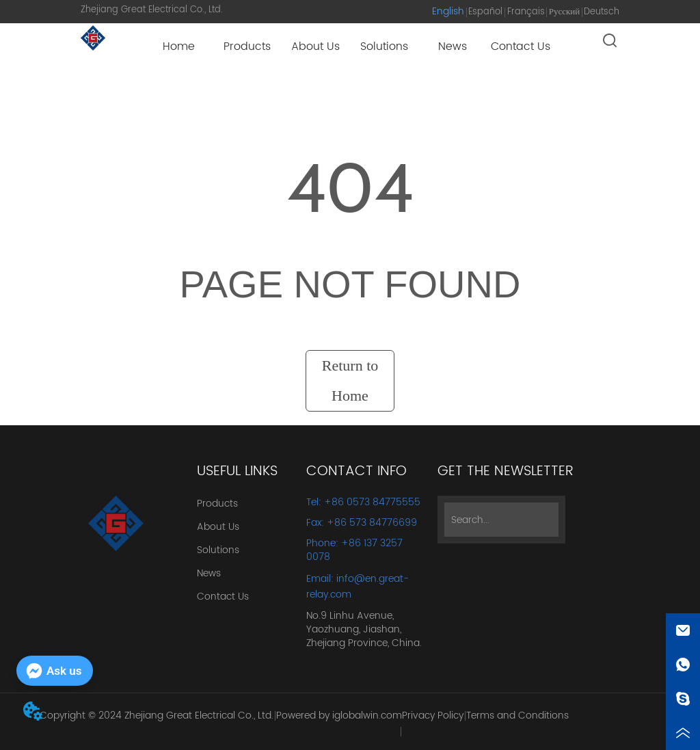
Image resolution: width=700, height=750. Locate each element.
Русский (565, 12)
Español (485, 12)
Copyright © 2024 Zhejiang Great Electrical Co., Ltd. (157, 715)
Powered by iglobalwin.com (339, 715)
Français (526, 12)
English (448, 11)
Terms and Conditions (517, 715)
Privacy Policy (433, 715)
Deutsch (602, 12)
